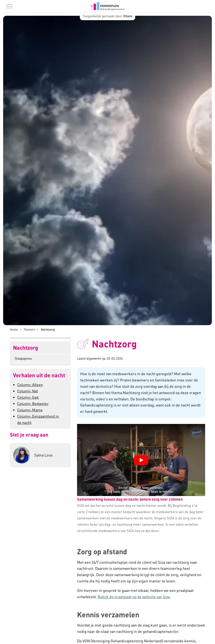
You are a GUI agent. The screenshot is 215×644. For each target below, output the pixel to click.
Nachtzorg (26, 348)
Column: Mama (30, 410)
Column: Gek (28, 397)
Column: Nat (28, 391)
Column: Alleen (30, 385)
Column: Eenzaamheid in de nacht (38, 419)
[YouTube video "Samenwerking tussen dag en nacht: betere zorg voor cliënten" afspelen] (141, 460)
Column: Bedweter (33, 403)
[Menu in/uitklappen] (9, 6)
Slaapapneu (23, 358)
